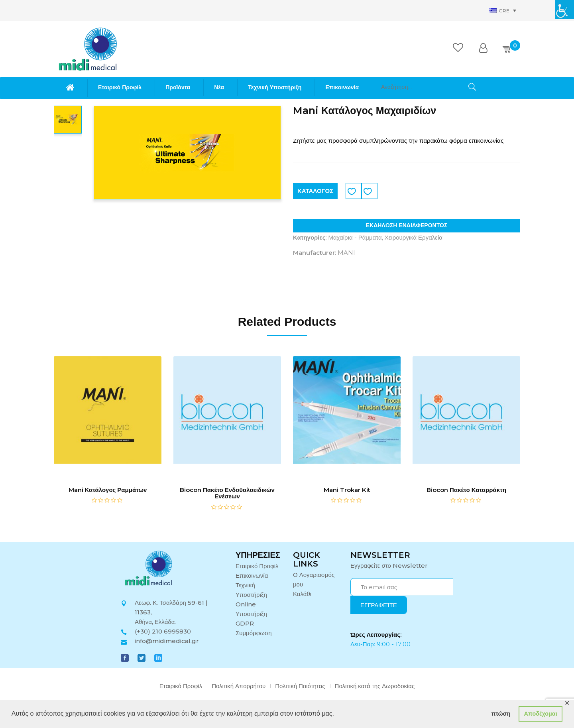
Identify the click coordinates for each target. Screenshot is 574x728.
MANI (346, 253)
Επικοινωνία (252, 576)
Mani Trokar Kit (347, 490)
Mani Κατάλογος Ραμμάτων (108, 490)
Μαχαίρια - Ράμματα (355, 237)
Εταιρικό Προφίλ (257, 566)
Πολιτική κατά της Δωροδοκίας (375, 686)
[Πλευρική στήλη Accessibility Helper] (564, 10)
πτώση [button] (501, 714)
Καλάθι (302, 594)
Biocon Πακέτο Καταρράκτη (466, 490)
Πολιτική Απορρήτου (239, 686)
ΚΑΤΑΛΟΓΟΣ (315, 191)
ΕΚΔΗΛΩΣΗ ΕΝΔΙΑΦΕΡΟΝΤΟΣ (407, 225)
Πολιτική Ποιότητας (300, 686)
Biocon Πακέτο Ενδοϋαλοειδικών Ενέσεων (227, 493)
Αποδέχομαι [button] (540, 714)
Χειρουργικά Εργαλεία (414, 237)
